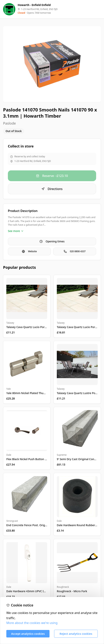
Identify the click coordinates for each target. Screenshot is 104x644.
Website (29, 251)
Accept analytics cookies (28, 634)
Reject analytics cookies (76, 634)
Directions (52, 189)
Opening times (52, 241)
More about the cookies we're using (32, 623)
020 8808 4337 (75, 251)
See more (16, 231)
